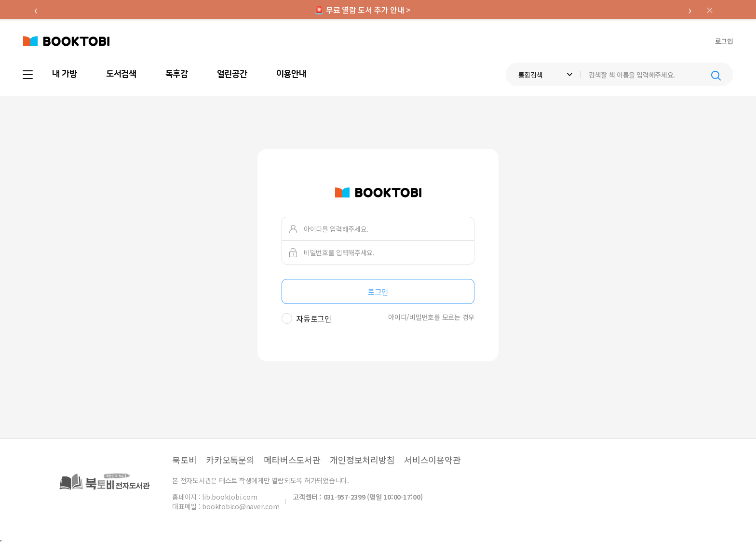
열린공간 (232, 74)
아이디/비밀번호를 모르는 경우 (431, 317)
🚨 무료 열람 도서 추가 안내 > (363, 10)
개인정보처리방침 (362, 460)
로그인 (724, 41)
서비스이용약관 (432, 460)
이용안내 (291, 74)
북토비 (184, 460)
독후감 (177, 74)
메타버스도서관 (292, 460)
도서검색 (121, 74)
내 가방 (65, 74)
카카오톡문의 (230, 460)
